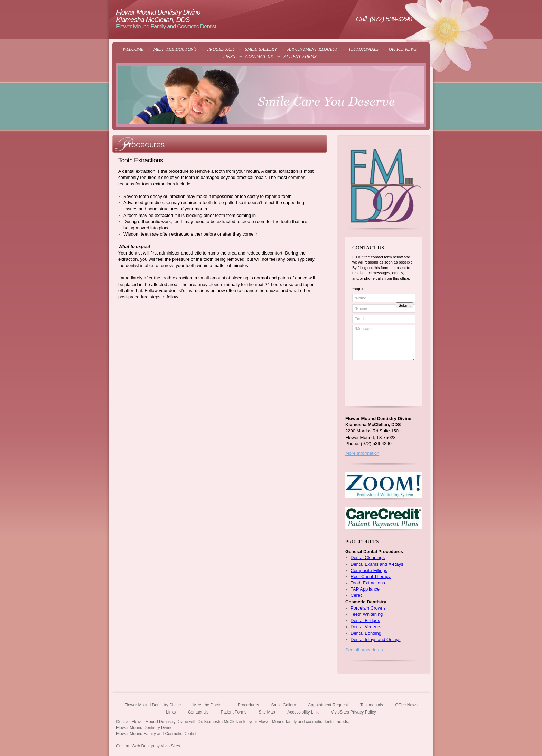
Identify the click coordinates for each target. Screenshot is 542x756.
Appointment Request (328, 705)
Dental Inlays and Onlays (376, 639)
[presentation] (385, 387)
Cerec (357, 595)
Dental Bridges (365, 620)
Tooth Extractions (368, 583)
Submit (404, 305)
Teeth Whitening (367, 614)
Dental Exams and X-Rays (377, 564)
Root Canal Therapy (371, 577)
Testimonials (372, 705)
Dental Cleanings (368, 558)
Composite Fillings (369, 570)
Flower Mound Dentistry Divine (153, 705)
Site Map (267, 712)
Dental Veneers (366, 627)
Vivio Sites (170, 746)
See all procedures (364, 650)
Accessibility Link (303, 712)
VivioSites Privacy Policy (353, 712)
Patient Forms (233, 712)
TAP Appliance (365, 589)
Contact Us (198, 712)
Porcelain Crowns (368, 608)
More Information (362, 453)
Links (171, 712)
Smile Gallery (284, 705)
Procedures (248, 705)
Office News (406, 705)
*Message (384, 343)
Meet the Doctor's (209, 705)
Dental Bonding (366, 633)
